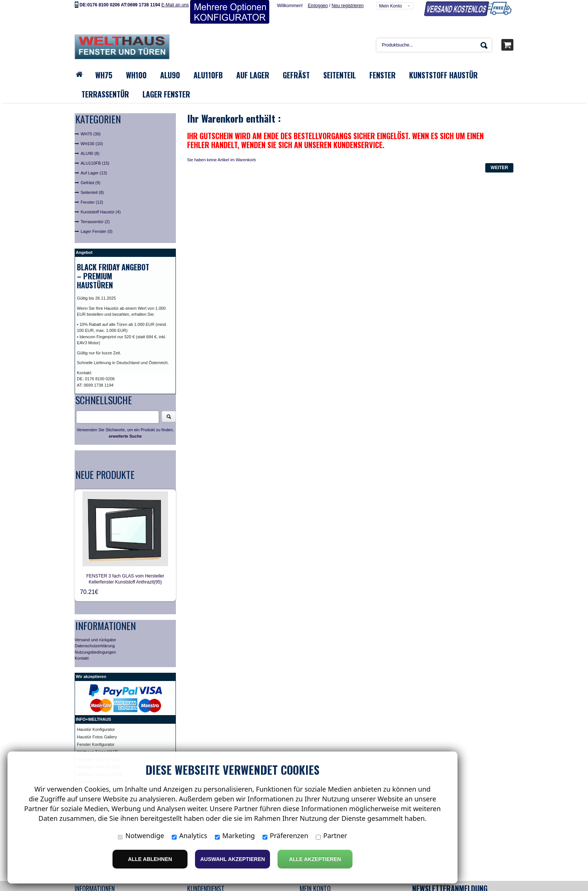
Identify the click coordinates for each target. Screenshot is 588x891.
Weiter (499, 168)
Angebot (84, 252)
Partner (331, 835)
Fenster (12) (92, 202)
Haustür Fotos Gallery (97, 737)
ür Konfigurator (101, 729)
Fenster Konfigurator (96, 744)
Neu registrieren (347, 6)
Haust (82, 729)
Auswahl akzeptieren (233, 859)
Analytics (190, 835)
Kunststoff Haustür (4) (101, 212)
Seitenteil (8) (92, 192)
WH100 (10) (92, 144)
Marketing (235, 835)
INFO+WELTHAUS (93, 719)
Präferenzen (286, 835)
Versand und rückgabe (95, 640)
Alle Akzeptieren (315, 859)
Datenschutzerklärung (95, 646)
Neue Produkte (105, 475)
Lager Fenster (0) (97, 231)
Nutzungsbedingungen (95, 652)
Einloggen (318, 6)
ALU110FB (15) (95, 163)
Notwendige (141, 835)
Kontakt (82, 658)
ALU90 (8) (90, 153)
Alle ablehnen (150, 859)
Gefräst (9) (91, 183)
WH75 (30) (91, 134)
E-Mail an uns (175, 5)
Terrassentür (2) (95, 222)
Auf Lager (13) (94, 173)
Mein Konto (391, 6)
